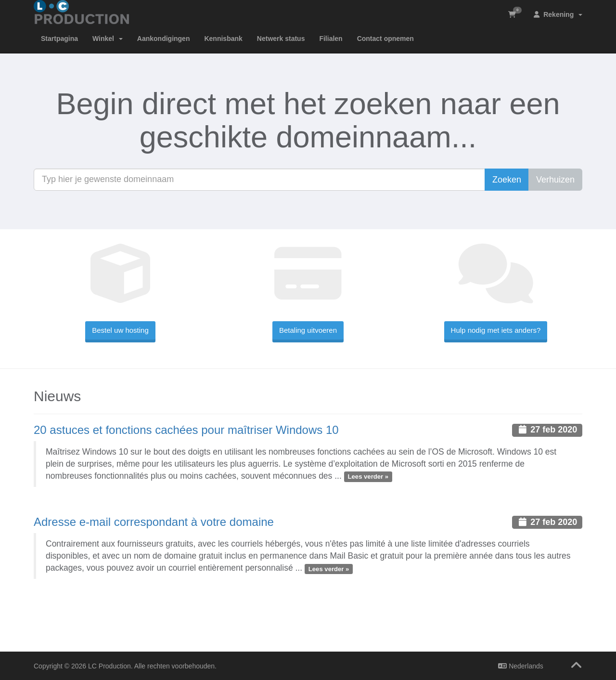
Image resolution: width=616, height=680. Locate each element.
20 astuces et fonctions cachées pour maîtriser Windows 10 (186, 430)
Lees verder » (368, 477)
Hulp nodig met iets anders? (496, 330)
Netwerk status (281, 39)
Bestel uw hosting (120, 330)
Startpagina (59, 39)
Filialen (331, 39)
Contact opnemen (385, 39)
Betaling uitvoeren (308, 330)
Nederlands (521, 666)
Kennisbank (223, 39)
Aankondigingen (164, 39)
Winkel (108, 39)
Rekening (558, 14)
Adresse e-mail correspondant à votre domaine (154, 522)
